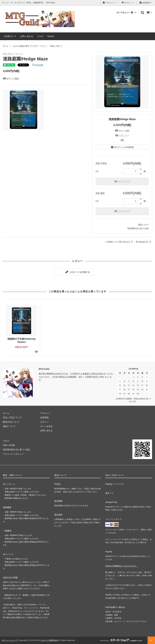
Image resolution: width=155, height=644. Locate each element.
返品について (144, 225)
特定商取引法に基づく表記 (138, 228)
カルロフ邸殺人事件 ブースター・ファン (29, 46)
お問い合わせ (27, 36)
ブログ (40, 36)
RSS (5, 445)
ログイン (128, 2)
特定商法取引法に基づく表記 (17, 450)
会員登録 (146, 2)
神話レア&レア (56, 46)
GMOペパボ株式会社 (49, 640)
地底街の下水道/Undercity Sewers (22, 340)
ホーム (6, 46)
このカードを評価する (78, 272)
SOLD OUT (122, 182)
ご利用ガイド (10, 36)
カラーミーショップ (10, 640)
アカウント (110, 2)
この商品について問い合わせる (119, 242)
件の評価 (38, 65)
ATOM (12, 445)
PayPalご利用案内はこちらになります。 (121, 566)
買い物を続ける (144, 242)
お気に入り (122, 136)
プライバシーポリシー (13, 454)
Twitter (51, 36)
